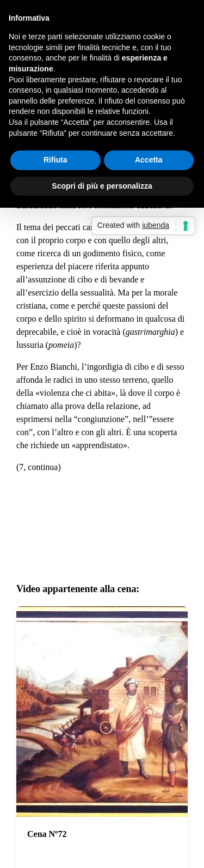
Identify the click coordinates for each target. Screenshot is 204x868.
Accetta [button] (149, 160)
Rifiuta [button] (55, 160)
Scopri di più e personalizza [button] (102, 186)
